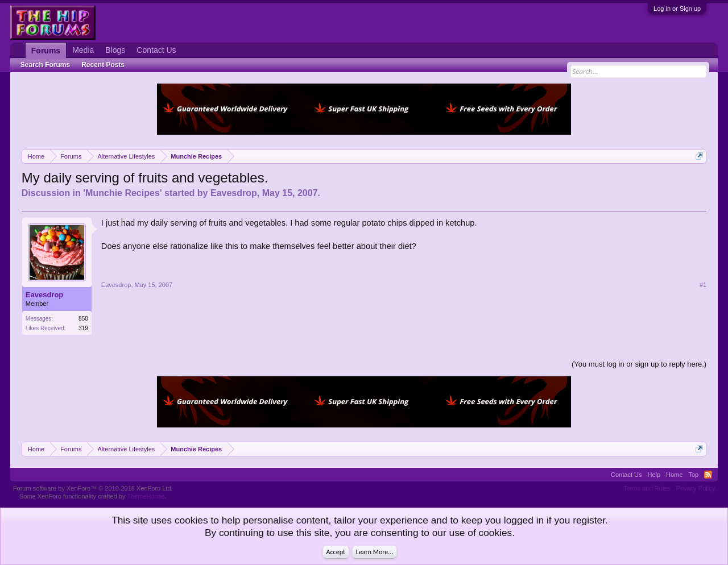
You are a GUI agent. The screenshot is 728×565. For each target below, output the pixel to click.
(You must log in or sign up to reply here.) (639, 364)
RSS (708, 475)
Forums (46, 51)
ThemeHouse (146, 496)
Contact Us (156, 50)
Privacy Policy (696, 488)
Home (674, 475)
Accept (336, 552)
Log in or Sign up (677, 9)
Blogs (115, 50)
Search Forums (45, 65)
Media (83, 50)
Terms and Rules (647, 488)
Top (693, 475)
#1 (703, 285)
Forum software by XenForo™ (93, 488)
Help (654, 475)
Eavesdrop (234, 193)
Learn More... (375, 552)
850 (83, 319)
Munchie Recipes (123, 193)
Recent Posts (103, 65)
